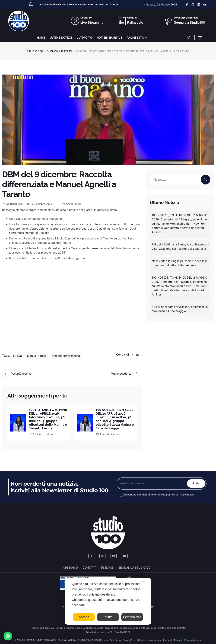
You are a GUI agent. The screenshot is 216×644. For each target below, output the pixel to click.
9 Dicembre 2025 (39, 204)
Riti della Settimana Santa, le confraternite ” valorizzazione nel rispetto (79, 5)
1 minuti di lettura (69, 204)
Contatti (89, 568)
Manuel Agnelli (37, 356)
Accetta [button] (84, 617)
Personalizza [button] (132, 617)
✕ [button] (143, 583)
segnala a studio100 (134, 568)
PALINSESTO (135, 38)
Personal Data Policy (111, 640)
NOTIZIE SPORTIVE (109, 38)
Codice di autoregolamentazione (154, 640)
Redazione (12, 204)
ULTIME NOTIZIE (61, 38)
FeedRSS (107, 568)
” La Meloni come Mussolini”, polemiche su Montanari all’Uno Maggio (180, 309)
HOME (41, 38)
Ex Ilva (17, 356)
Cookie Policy (130, 640)
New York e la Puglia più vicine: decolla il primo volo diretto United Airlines (179, 263)
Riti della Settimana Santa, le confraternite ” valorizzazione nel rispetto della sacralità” (180, 246)
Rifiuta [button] (108, 617)
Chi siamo (70, 568)
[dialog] (108, 601)
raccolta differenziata (66, 356)
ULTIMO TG (84, 38)
